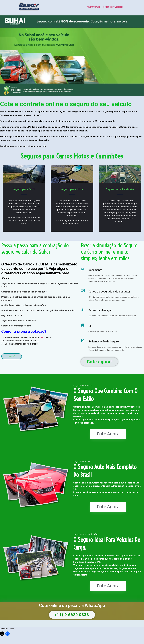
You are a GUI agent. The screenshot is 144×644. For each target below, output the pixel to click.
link (42, 337)
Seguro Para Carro (83, 461)
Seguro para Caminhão (120, 189)
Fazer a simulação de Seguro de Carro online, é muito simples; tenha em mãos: (109, 252)
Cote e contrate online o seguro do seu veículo (66, 104)
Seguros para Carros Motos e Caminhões (72, 156)
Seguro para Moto (72, 189)
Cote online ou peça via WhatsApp (72, 605)
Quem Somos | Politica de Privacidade (105, 7)
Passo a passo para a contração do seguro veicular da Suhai (35, 249)
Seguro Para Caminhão (85, 534)
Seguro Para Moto (83, 386)
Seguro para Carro (24, 189)
